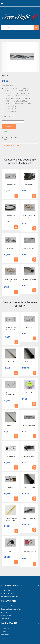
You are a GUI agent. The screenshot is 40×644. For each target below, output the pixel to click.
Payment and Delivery (9, 606)
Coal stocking (29, 185)
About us (4, 612)
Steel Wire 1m (11, 216)
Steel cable (29, 393)
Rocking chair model (29, 425)
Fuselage (11, 488)
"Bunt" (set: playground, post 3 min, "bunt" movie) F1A (11, 329)
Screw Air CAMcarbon (29, 519)
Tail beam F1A (11, 425)
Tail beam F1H (11, 362)
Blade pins (29, 328)
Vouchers (4, 638)
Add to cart (9, 126)
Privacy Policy (6, 616)
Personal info (6, 628)
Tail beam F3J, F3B (29, 488)
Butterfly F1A (11, 249)
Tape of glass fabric (29, 249)
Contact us (5, 619)
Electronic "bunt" (11, 185)
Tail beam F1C (29, 362)
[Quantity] (13, 122)
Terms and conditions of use (11, 609)
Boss (11, 551)
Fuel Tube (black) (29, 456)
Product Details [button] (12, 146)
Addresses (5, 635)
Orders (3, 632)
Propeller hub (11, 456)
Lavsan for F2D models (29, 279)
